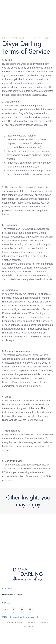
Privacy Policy (16, 623)
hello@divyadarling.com (13, 594)
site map (28, 627)
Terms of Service (38, 623)
